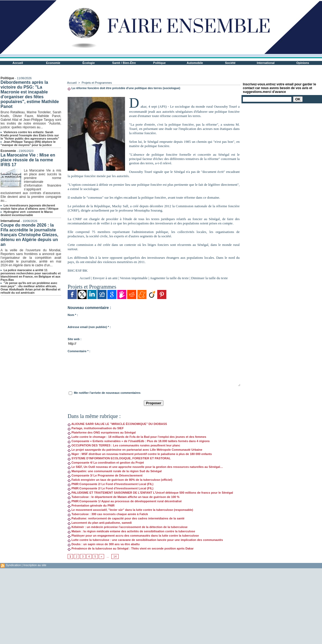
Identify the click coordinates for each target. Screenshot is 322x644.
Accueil (18, 63)
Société (230, 63)
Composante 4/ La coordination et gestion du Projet (106, 463)
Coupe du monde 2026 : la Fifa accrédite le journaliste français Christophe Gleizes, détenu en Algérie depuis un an (29, 235)
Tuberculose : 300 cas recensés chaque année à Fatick (108, 514)
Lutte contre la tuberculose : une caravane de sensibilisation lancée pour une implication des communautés (145, 540)
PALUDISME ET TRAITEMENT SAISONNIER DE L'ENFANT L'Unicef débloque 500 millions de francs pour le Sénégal (150, 493)
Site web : (74, 339)
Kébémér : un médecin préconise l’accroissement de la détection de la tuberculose (128, 527)
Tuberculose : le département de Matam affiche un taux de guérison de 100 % (124, 497)
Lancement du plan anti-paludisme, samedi (100, 523)
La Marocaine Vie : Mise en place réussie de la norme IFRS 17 (28, 160)
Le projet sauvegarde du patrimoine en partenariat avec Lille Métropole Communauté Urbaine (135, 450)
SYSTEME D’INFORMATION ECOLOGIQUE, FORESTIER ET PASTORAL (119, 458)
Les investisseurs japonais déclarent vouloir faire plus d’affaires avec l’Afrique (30, 207)
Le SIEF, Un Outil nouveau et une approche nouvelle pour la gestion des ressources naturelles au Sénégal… (145, 467)
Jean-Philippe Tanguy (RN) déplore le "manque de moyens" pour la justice (28, 143)
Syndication (13, 565)
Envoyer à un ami (105, 278)
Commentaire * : (79, 351)
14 (115, 556)
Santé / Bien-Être (124, 63)
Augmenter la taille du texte (169, 278)
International (266, 63)
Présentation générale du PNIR (91, 505)
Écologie (89, 63)
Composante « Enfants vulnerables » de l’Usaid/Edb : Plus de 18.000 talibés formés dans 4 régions (139, 441)
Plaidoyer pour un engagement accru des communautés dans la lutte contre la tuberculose (133, 536)
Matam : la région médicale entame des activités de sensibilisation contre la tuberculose (131, 531)
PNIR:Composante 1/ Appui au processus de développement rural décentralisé (125, 501)
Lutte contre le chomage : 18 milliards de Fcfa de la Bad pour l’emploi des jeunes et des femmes (137, 437)
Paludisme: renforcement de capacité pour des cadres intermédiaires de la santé (126, 518)
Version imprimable (134, 278)
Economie (53, 63)
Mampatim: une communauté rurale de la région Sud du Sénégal (115, 471)
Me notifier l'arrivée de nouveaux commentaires (107, 393)
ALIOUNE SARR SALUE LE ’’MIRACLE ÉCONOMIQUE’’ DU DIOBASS (117, 424)
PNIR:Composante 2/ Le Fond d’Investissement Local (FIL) (111, 484)
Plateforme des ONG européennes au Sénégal (102, 432)
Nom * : (73, 315)
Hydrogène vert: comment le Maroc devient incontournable (27, 213)
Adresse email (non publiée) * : (89, 327)
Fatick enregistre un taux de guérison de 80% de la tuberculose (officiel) (120, 480)
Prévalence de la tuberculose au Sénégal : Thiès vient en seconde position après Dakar (131, 548)
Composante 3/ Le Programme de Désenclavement (105, 475)
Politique (159, 63)
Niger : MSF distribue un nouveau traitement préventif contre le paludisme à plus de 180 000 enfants (140, 454)
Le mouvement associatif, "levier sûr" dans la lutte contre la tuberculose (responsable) (130, 510)
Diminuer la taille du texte (209, 278)
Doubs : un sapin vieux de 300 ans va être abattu (104, 544)
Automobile (195, 63)
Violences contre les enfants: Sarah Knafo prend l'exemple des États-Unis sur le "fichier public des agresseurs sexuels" (30, 135)
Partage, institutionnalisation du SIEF (96, 428)
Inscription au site (35, 565)
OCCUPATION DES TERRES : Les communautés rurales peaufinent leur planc (124, 445)
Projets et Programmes (97, 83)
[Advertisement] (89, 606)
